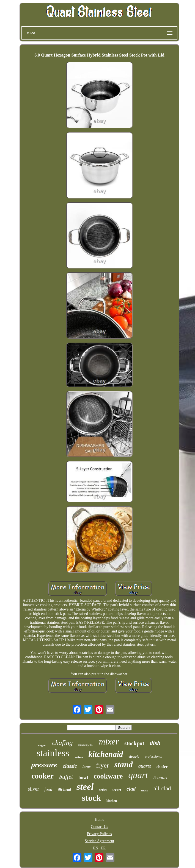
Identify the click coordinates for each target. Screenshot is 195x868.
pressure (44, 765)
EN (96, 848)
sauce (145, 790)
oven (117, 789)
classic (70, 766)
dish (155, 743)
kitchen (112, 801)
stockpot (134, 743)
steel (85, 787)
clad (131, 789)
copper (42, 745)
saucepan (86, 744)
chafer (162, 767)
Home (99, 820)
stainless (53, 753)
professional (153, 756)
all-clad (162, 788)
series (103, 790)
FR (104, 848)
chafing (62, 743)
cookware (108, 776)
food (48, 789)
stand (124, 764)
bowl (83, 778)
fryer (102, 765)
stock (91, 798)
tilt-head (64, 790)
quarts (145, 766)
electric (134, 756)
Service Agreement (99, 841)
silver (33, 789)
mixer (109, 741)
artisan (79, 757)
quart (138, 775)
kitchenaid (106, 754)
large (87, 767)
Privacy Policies (99, 834)
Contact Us (99, 827)
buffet (66, 777)
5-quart (160, 778)
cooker (42, 776)
